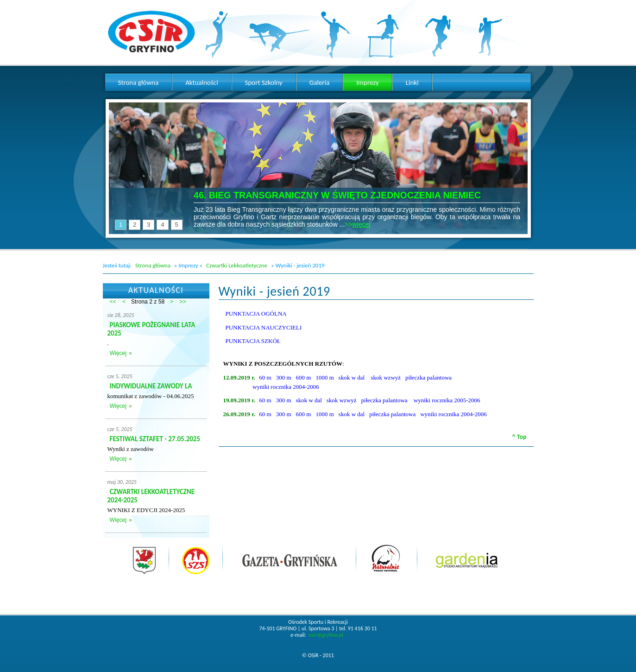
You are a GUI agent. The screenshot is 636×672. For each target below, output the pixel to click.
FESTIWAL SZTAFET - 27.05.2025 (155, 439)
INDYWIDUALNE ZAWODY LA (151, 386)
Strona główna (153, 265)
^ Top (520, 437)
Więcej (118, 353)
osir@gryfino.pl (326, 635)
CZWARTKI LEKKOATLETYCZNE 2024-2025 (151, 496)
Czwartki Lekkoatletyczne (237, 265)
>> (183, 302)
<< (113, 302)
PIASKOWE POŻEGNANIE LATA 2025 (151, 329)
